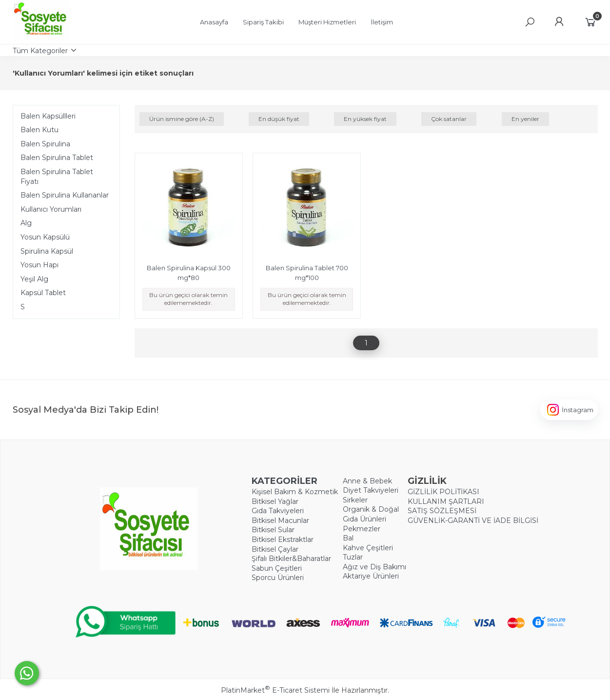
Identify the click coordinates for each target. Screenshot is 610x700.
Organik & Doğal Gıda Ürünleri (371, 514)
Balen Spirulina (45, 144)
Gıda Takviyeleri (278, 511)
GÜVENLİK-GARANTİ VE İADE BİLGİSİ (473, 520)
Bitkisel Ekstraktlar (283, 540)
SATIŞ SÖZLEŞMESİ (442, 511)
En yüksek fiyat (365, 119)
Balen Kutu (39, 130)
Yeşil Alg (34, 279)
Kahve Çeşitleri (368, 548)
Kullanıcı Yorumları (51, 209)
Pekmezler (362, 529)
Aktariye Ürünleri (371, 576)
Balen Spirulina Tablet (57, 158)
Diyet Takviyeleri (371, 490)
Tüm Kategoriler (40, 51)
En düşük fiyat (279, 119)
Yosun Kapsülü (45, 237)
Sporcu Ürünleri (278, 578)
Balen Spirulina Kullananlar (65, 195)
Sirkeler (355, 500)
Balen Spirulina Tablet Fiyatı (57, 177)
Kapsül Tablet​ (43, 293)
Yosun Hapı (39, 265)
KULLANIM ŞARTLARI (446, 501)
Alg (26, 223)
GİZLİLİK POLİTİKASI (443, 492)
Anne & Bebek (367, 481)
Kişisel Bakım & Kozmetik (295, 492)
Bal (348, 538)
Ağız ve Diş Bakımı (374, 567)
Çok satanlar (449, 119)
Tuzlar (353, 557)
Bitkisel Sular (273, 530)
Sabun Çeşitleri (277, 568)
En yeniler (525, 119)
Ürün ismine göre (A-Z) (182, 119)
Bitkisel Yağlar (275, 501)
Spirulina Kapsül (47, 251)
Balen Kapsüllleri (48, 116)
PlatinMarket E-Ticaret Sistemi (275, 690)
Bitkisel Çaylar (275, 549)
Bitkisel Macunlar (280, 520)
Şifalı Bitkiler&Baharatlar (291, 559)
